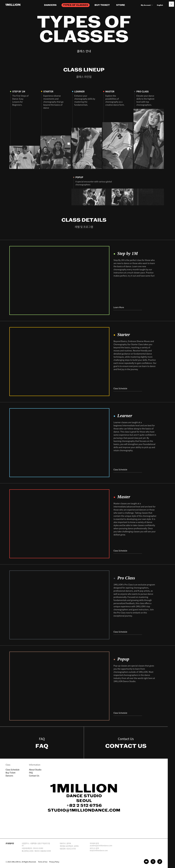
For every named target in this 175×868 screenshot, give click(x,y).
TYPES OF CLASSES (76, 5)
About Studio (35, 770)
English (160, 5)
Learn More (128, 307)
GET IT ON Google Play (95, 831)
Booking (171, 855)
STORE (121, 5)
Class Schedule (128, 388)
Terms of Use (43, 862)
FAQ (31, 773)
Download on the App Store (73, 831)
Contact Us (34, 776)
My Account (147, 5)
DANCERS (50, 5)
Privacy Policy (54, 862)
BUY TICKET (102, 5)
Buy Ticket (10, 773)
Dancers (9, 776)
